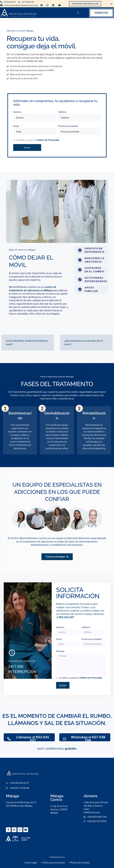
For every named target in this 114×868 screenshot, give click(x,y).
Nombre (35, 116)
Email (35, 130)
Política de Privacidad (48, 140)
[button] (78, 13)
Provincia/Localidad (79, 130)
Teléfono (79, 116)
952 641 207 (66, 617)
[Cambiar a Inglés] (111, 3)
